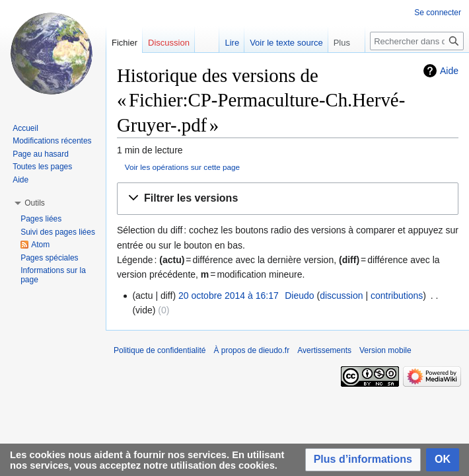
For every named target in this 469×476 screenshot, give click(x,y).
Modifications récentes (52, 141)
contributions (397, 296)
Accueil (25, 128)
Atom (40, 245)
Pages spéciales (49, 258)
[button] (288, 199)
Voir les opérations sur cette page (182, 167)
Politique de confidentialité (160, 350)
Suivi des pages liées (58, 232)
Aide (449, 71)
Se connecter (438, 13)
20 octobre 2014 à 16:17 (229, 296)
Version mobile (385, 350)
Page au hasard (41, 154)
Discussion (169, 43)
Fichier (125, 43)
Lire (232, 43)
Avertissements (324, 350)
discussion (341, 296)
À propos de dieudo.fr (251, 350)
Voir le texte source (286, 43)
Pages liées (41, 219)
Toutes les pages (42, 167)
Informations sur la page (53, 275)
